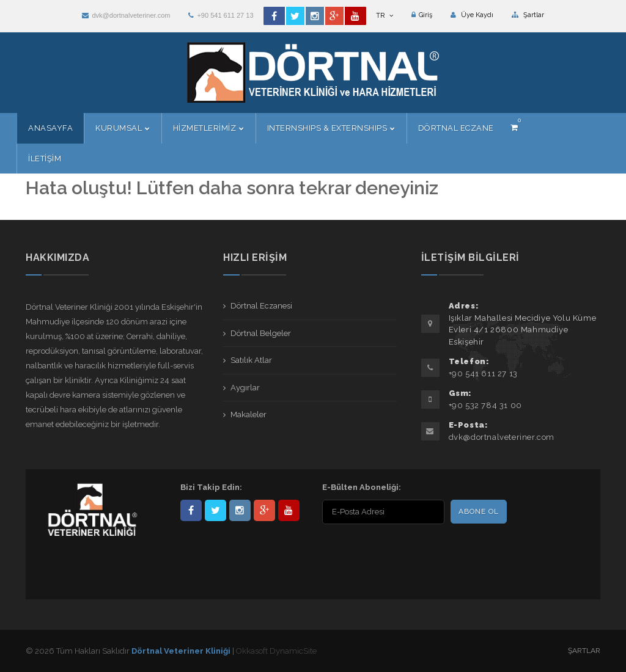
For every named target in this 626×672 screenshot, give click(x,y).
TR (385, 16)
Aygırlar (245, 388)
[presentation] (401, 551)
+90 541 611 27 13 (221, 15)
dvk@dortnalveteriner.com (126, 15)
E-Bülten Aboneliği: (362, 487)
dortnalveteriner (240, 510)
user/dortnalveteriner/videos (289, 510)
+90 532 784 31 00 (485, 405)
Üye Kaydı (472, 15)
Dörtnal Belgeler (261, 333)
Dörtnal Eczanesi (261, 306)
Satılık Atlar (251, 360)
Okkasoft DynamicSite (276, 651)
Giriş (422, 15)
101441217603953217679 (264, 510)
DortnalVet (215, 510)
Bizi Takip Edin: (211, 487)
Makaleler (249, 415)
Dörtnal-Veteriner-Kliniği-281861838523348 (191, 510)
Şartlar (528, 15)
